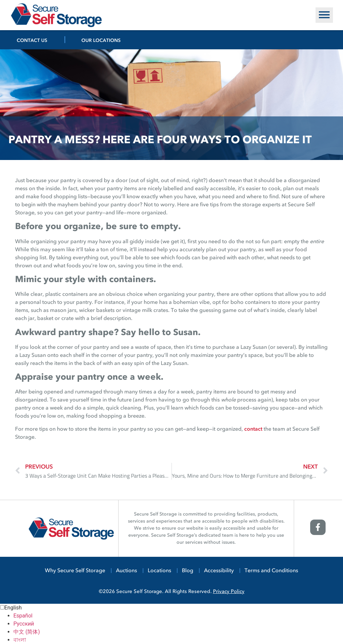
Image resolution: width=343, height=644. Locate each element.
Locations (159, 571)
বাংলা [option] (20, 640)
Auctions (126, 571)
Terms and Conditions (271, 571)
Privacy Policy (229, 592)
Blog (188, 571)
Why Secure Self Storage (75, 571)
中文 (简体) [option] (27, 632)
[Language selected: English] (171, 624)
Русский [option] (24, 624)
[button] (324, 15)
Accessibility (219, 571)
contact (253, 429)
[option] (178, 616)
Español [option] (23, 616)
